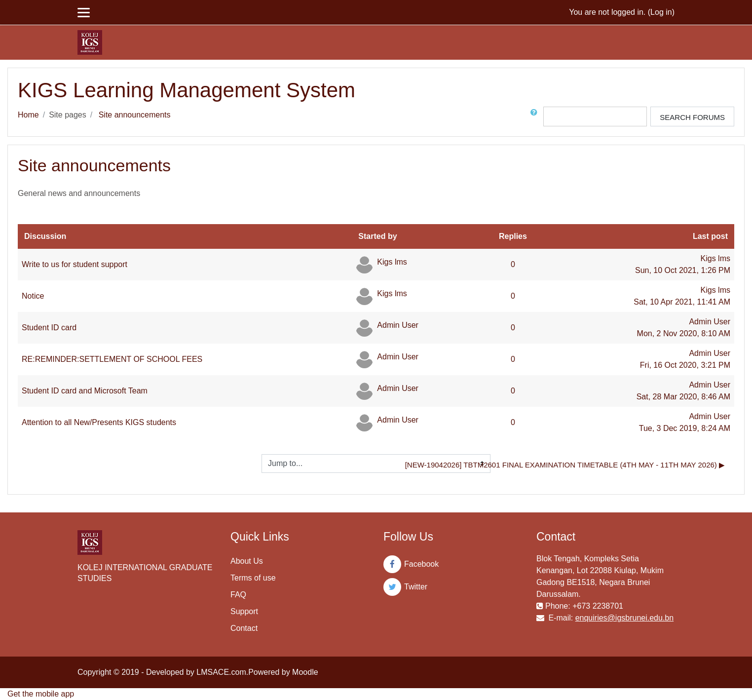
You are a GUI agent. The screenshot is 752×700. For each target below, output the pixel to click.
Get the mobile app (41, 694)
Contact (244, 628)
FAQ (238, 595)
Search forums (692, 117)
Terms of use (253, 578)
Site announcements (135, 115)
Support (244, 611)
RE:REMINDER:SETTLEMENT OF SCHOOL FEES (112, 359)
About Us (247, 561)
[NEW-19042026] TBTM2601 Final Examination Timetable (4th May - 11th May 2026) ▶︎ (565, 465)
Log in (661, 12)
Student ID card (49, 328)
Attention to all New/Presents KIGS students (99, 422)
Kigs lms (392, 262)
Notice (33, 296)
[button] (536, 117)
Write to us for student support (75, 264)
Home (28, 115)
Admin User (398, 325)
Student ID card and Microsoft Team (85, 391)
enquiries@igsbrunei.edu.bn (624, 618)
